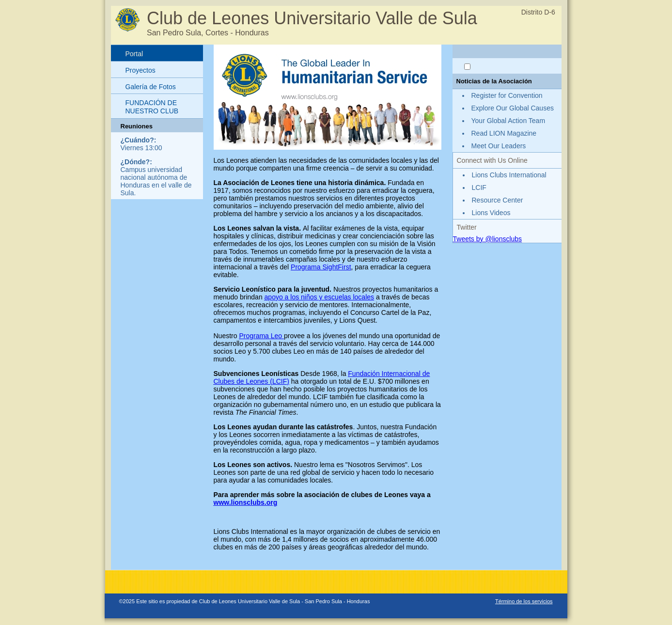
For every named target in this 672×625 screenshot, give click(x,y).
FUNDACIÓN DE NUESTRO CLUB (152, 107)
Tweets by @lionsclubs (488, 239)
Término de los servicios (524, 601)
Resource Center (498, 200)
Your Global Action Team (508, 121)
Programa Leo (261, 336)
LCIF (479, 187)
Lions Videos (491, 213)
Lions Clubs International (509, 175)
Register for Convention (507, 95)
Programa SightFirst (321, 267)
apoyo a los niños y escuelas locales (319, 297)
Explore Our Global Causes (513, 108)
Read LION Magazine (504, 133)
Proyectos (141, 70)
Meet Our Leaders (499, 146)
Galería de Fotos (151, 87)
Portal (134, 54)
